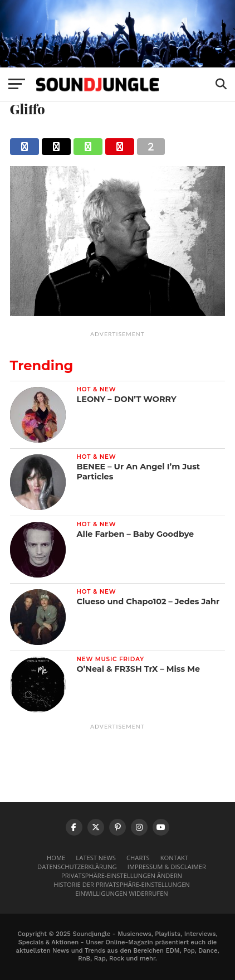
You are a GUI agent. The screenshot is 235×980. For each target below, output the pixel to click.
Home (56, 858)
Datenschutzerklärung (77, 867)
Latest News (96, 858)
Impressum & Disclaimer (167, 867)
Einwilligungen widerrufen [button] (122, 893)
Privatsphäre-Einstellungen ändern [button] (122, 875)
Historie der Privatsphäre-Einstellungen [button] (122, 884)
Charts (138, 858)
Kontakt (174, 858)
